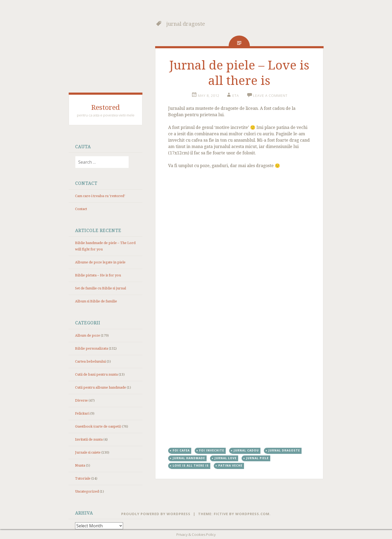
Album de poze (88, 335)
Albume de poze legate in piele (100, 262)
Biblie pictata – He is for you (98, 275)
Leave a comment (270, 95)
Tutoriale (83, 478)
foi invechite (212, 450)
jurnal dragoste (284, 450)
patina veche (230, 466)
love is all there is (191, 466)
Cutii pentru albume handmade (101, 387)
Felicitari (82, 413)
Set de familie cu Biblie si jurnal (101, 288)
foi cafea (181, 450)
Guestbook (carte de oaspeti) (98, 426)
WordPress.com (252, 514)
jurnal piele (257, 458)
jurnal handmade (189, 458)
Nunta (80, 465)
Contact (81, 209)
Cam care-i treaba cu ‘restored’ (100, 196)
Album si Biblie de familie (96, 301)
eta (236, 95)
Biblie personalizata (92, 348)
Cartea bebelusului (90, 361)
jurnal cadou (246, 450)
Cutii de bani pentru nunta (96, 374)
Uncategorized (87, 491)
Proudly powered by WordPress (156, 514)
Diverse (81, 400)
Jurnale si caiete (88, 452)
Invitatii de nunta (89, 439)
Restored (106, 107)
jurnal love (226, 458)
